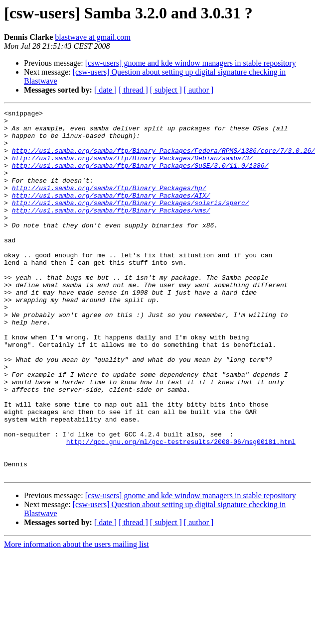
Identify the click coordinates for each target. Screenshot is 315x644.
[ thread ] (133, 90)
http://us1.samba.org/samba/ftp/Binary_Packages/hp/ (109, 204)
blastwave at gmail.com (93, 37)
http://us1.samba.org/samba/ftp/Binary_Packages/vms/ (111, 231)
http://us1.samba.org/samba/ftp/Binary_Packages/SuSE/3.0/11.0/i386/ (140, 177)
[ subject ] (166, 90)
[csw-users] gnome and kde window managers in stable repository (191, 63)
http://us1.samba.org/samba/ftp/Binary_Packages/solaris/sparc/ (131, 222)
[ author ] (199, 90)
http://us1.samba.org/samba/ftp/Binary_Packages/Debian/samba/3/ (133, 168)
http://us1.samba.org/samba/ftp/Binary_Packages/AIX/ (111, 213)
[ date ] (105, 90)
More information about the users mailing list (77, 617)
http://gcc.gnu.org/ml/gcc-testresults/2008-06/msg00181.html (181, 509)
